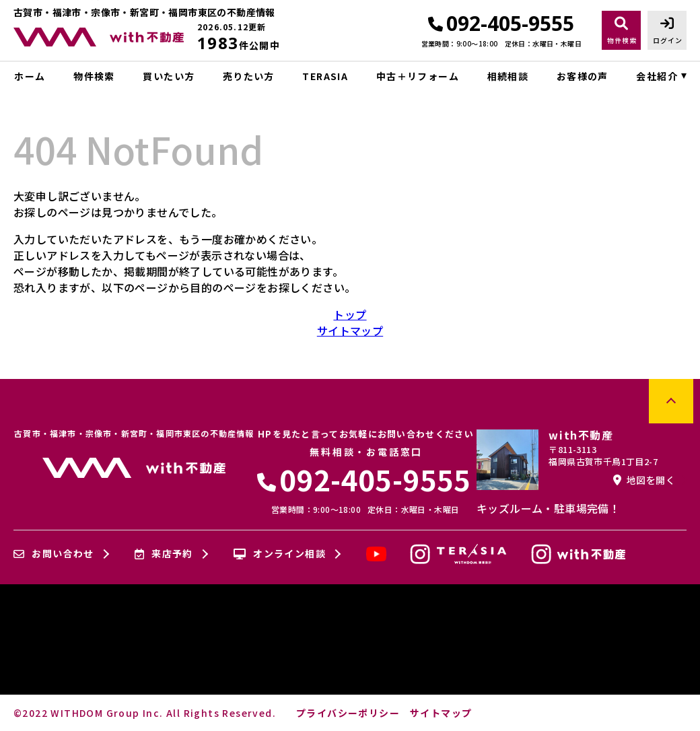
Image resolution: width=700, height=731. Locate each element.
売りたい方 (249, 76)
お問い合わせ (54, 554)
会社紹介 (657, 76)
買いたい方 (169, 76)
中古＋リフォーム (418, 76)
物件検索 (94, 76)
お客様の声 (583, 76)
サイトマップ (350, 330)
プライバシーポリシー (348, 713)
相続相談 (508, 76)
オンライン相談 (280, 554)
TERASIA (325, 76)
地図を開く (644, 480)
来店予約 (164, 554)
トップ (350, 314)
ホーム (30, 76)
